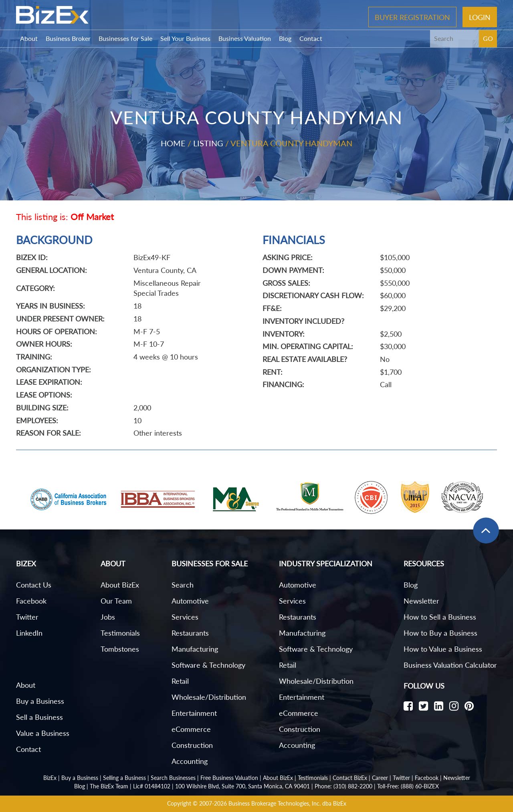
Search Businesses (173, 778)
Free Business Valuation (229, 778)
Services (185, 617)
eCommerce (191, 729)
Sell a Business (39, 717)
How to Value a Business (443, 649)
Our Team (116, 601)
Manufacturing (195, 649)
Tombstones (120, 649)
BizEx (50, 778)
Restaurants (190, 633)
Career (380, 778)
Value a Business (43, 733)
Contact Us (34, 585)
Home (173, 143)
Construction (192, 745)
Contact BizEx (350, 778)
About (29, 38)
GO (488, 38)
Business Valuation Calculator (450, 665)
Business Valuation (245, 38)
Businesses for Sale (125, 38)
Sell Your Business (185, 38)
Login (480, 17)
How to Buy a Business (440, 633)
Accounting (190, 761)
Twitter (27, 617)
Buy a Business (40, 701)
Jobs (108, 617)
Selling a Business (124, 778)
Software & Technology (208, 665)
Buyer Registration (412, 17)
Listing (208, 143)
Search (183, 585)
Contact (311, 38)
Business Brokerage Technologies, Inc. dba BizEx (287, 803)
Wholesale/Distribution (209, 697)
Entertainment (194, 713)
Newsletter (421, 601)
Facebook (31, 601)
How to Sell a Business (440, 617)
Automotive (190, 601)
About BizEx (120, 585)
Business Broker (68, 38)
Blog (285, 38)
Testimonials (120, 633)
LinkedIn (29, 633)
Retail (180, 681)
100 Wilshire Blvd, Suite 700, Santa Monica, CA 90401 (242, 786)
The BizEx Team (109, 786)
